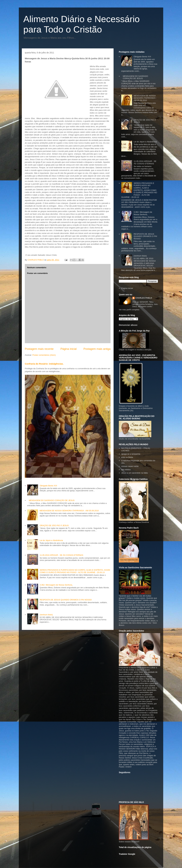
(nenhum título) (46, 615)
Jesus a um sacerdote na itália (134, 473)
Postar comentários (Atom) (44, 355)
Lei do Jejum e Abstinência (51, 540)
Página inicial (69, 349)
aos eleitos (126, 470)
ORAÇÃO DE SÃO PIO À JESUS (54, 525)
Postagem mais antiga (97, 349)
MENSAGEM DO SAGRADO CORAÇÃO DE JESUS (52, 500)
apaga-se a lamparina (131, 454)
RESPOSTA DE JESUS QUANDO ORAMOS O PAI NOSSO (66, 600)
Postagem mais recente (39, 349)
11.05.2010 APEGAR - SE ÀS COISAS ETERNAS (61, 555)
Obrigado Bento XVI (48, 486)
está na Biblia (127, 457)
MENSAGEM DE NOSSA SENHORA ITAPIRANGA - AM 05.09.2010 (69, 511)
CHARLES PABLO (144, 298)
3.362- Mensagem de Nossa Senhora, (56, 585)
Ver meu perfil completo (129, 310)
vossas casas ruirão (130, 466)
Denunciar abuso (128, 325)
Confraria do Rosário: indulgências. (44, 364)
